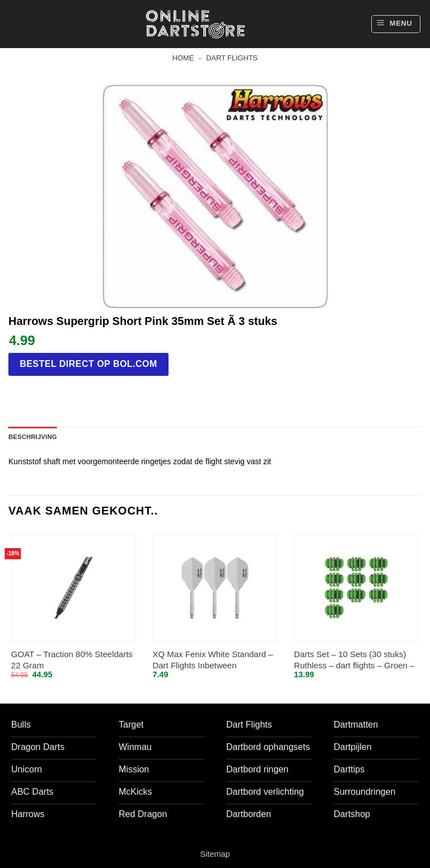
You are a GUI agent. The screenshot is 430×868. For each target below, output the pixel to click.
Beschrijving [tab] (33, 437)
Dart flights (232, 58)
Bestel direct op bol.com (88, 364)
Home (183, 58)
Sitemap (215, 854)
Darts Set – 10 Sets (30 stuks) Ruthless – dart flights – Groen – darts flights (354, 660)
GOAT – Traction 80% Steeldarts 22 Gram (72, 660)
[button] (396, 24)
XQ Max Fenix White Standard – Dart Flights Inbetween (212, 660)
